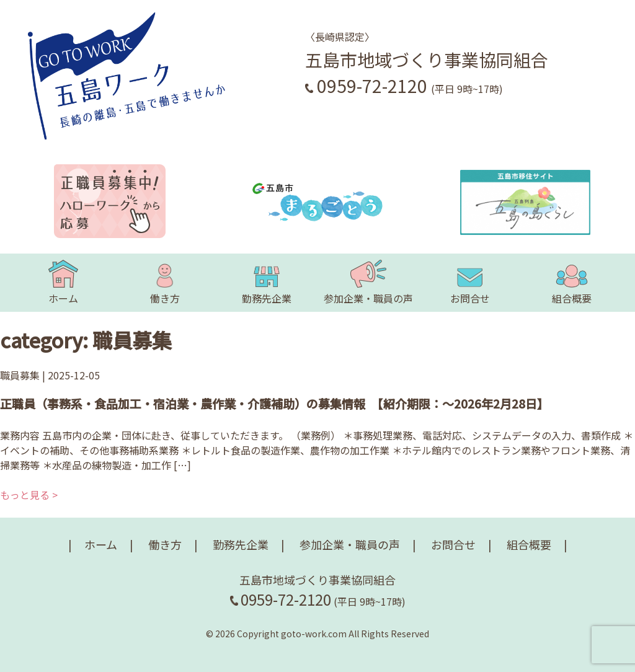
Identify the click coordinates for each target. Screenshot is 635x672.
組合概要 (572, 283)
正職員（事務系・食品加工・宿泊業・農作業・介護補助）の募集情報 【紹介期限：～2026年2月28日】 (274, 403)
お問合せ (470, 283)
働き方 (165, 283)
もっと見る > (29, 495)
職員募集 (20, 375)
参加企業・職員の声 (368, 283)
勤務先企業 (267, 283)
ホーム (63, 283)
